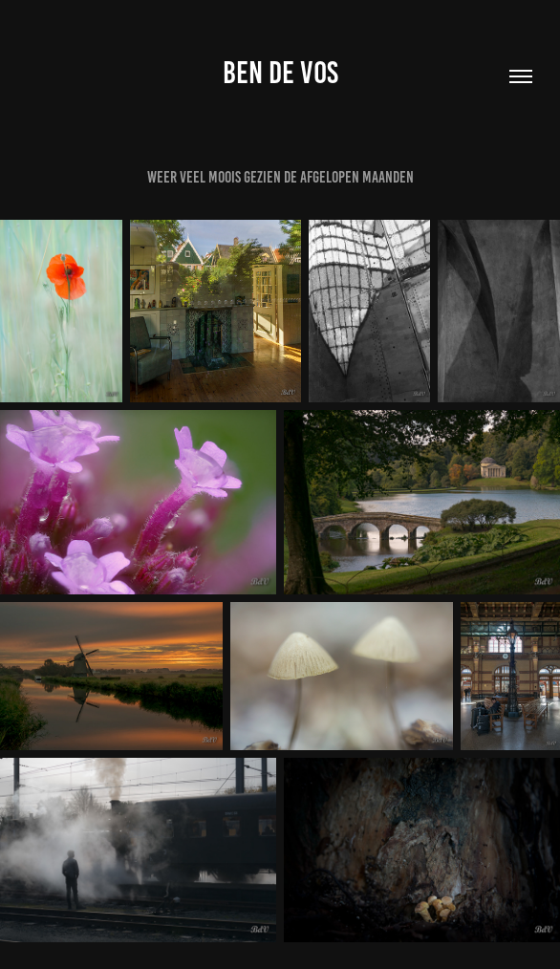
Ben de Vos (280, 73)
